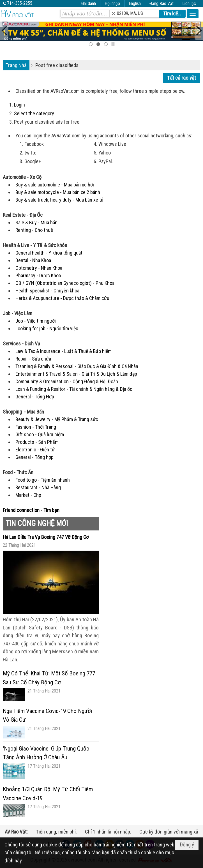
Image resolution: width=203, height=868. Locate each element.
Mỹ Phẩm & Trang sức (76, 419)
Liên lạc (189, 4)
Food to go (26, 480)
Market (22, 495)
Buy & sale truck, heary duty (43, 200)
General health (30, 253)
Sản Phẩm (48, 442)
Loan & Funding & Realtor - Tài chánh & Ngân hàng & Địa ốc (74, 389)
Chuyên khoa (66, 291)
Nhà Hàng (51, 487)
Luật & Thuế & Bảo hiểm (88, 351)
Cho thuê (44, 230)
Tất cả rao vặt (182, 78)
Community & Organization (42, 381)
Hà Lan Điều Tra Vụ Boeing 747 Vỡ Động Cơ (46, 537)
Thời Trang (46, 427)
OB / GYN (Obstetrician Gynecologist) (54, 283)
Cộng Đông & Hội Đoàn (95, 381)
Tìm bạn (51, 510)
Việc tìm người (41, 321)
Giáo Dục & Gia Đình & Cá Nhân (108, 366)
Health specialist (33, 291)
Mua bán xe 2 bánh (81, 192)
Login (19, 105)
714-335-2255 (20, 3)
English (135, 4)
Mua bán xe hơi (79, 185)
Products (25, 442)
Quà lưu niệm (51, 434)
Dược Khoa (50, 275)
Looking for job (30, 328)
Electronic (26, 450)
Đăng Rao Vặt (162, 4)
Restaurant (26, 487)
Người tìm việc (64, 328)
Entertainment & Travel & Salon (47, 374)
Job (19, 321)
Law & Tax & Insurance (38, 351)
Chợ (37, 495)
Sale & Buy (26, 222)
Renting (23, 230)
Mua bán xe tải (90, 200)
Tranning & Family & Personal (44, 366)
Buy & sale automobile (38, 185)
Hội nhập (112, 4)
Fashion (23, 427)
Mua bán (49, 222)
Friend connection (21, 510)
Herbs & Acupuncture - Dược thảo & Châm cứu (62, 298)
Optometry (26, 268)
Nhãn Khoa (52, 268)
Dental (22, 260)
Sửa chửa (41, 359)
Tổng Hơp (44, 397)
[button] (193, 14)
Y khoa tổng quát (65, 253)
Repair (22, 359)
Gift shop (25, 434)
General (23, 397)
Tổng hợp (44, 457)
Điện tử (47, 450)
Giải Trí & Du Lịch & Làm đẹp (109, 374)
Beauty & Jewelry (33, 419)
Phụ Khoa (105, 283)
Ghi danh (89, 4)
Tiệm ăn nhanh (55, 480)
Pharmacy (25, 275)
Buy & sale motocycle (37, 192)
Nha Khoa (42, 260)
